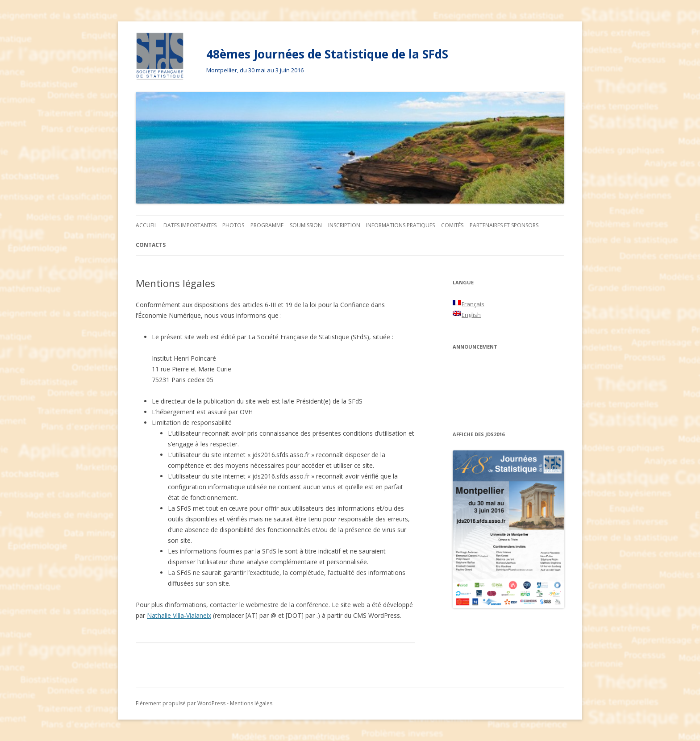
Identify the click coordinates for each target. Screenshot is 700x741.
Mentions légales (251, 703)
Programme (267, 225)
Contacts (151, 245)
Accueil (146, 225)
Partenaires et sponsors (504, 225)
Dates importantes (190, 225)
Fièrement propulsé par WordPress (181, 703)
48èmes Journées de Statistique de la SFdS (327, 54)
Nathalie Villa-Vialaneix (179, 615)
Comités (452, 225)
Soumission (306, 225)
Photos (233, 225)
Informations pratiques (400, 225)
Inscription (344, 225)
